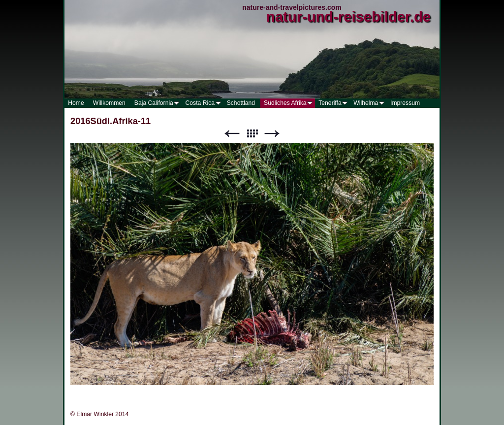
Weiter (272, 134)
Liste (252, 134)
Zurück (232, 134)
